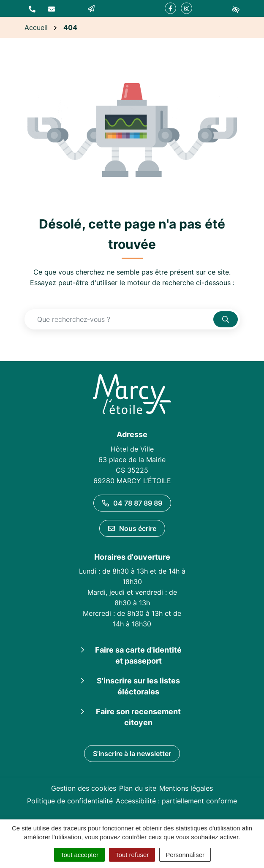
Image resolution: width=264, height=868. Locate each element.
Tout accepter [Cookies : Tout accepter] (79, 855)
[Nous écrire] (52, 8)
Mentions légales (186, 788)
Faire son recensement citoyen (138, 717)
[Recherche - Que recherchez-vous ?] (119, 319)
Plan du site (138, 788)
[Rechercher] (226, 319)
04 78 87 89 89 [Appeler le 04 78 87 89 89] (132, 503)
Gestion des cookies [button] (84, 788)
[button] (32, 8)
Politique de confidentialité (70, 801)
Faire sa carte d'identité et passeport (138, 655)
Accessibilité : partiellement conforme (176, 801)
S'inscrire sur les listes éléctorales (138, 686)
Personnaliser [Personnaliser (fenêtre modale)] (185, 855)
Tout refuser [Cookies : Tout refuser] (132, 855)
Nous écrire (132, 528)
